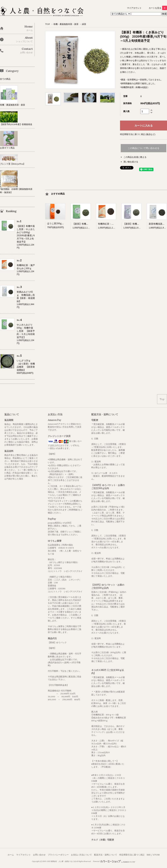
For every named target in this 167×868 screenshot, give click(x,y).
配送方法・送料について (106, 855)
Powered (114, 861)
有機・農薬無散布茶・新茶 (66, 24)
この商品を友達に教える (135, 157)
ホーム (11, 855)
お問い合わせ (39, 855)
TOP (48, 24)
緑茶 (84, 24)
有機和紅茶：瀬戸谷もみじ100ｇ (114, 224)
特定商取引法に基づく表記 (132, 855)
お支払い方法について (81, 855)
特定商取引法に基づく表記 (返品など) (138, 134)
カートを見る (158, 8)
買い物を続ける (131, 162)
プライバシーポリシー (58, 855)
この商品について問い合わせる (144, 148)
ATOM (156, 855)
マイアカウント (134, 8)
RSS (149, 855)
